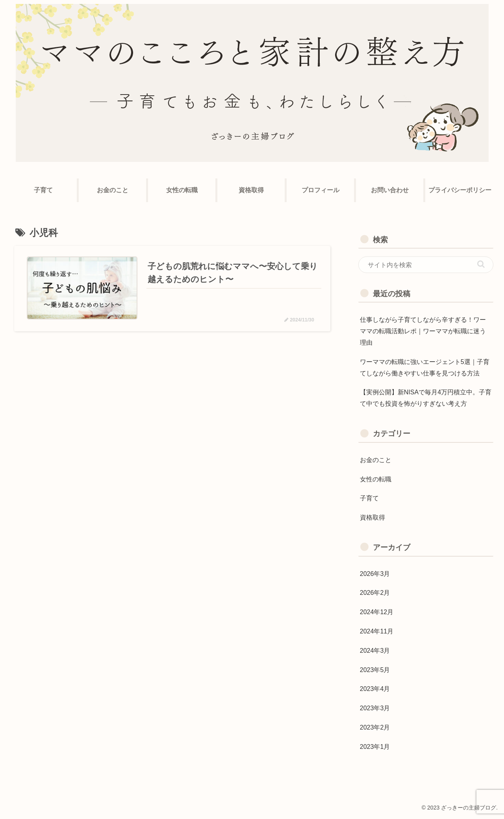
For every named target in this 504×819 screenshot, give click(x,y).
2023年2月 (375, 727)
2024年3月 (375, 651)
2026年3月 (375, 574)
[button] (481, 264)
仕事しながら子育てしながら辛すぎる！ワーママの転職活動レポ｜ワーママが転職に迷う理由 (423, 331)
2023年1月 (375, 747)
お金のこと (376, 460)
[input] (426, 265)
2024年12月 (377, 612)
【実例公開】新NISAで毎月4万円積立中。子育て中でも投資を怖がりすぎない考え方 (426, 398)
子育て (369, 498)
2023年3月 (375, 708)
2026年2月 (375, 593)
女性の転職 (376, 479)
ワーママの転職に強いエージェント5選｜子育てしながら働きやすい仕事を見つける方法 (425, 368)
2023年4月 (375, 689)
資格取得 (372, 517)
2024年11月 (377, 631)
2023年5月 (375, 670)
